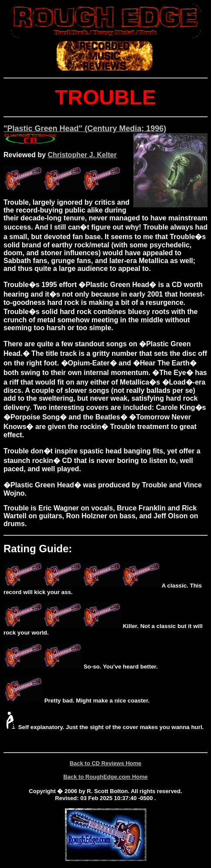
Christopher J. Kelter (82, 155)
